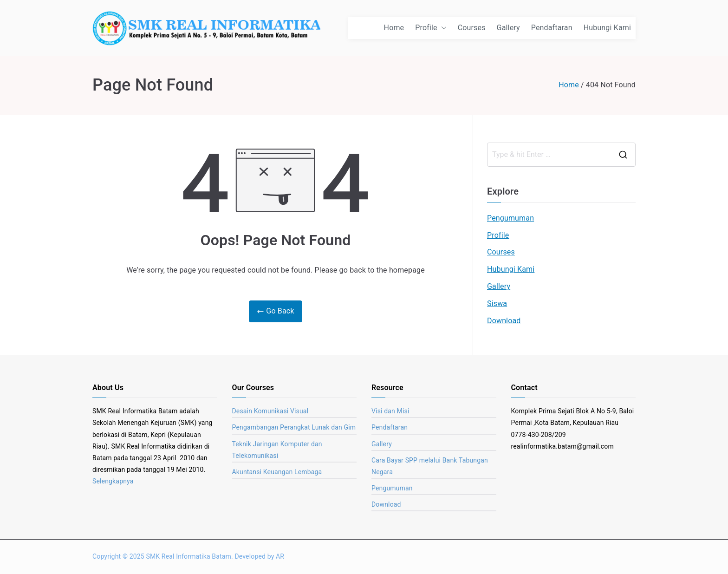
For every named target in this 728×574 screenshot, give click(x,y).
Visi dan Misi (390, 411)
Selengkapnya (113, 481)
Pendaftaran (552, 28)
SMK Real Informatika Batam (188, 556)
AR (280, 556)
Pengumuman (510, 218)
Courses (472, 28)
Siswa (497, 303)
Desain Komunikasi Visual (270, 411)
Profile (431, 28)
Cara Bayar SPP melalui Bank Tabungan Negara (430, 466)
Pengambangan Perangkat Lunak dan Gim (294, 427)
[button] (442, 28)
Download (504, 321)
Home (394, 28)
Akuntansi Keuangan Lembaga (277, 472)
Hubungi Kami (607, 28)
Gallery (508, 28)
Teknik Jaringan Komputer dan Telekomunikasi (277, 450)
